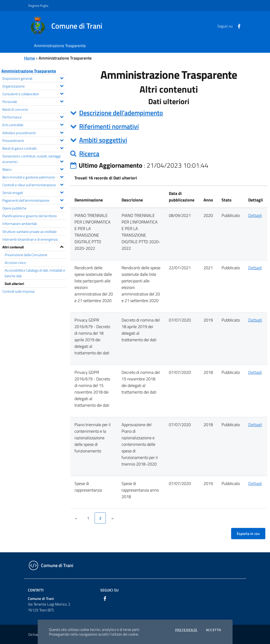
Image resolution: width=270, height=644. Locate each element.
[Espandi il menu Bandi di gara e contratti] (62, 148)
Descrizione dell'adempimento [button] (121, 113)
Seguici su (109, 590)
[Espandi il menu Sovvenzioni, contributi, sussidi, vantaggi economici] (62, 161)
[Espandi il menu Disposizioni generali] (62, 78)
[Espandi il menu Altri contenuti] (62, 246)
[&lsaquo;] (76, 518)
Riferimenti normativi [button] (109, 126)
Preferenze (186, 630)
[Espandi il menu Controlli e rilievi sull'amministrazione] (62, 184)
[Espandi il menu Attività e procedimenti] (62, 132)
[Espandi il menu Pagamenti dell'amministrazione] (62, 200)
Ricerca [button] (89, 153)
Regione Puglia (38, 6)
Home (30, 58)
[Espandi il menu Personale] (62, 101)
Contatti (36, 590)
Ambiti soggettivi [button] (103, 140)
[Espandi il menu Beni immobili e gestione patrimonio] (62, 176)
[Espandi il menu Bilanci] (62, 169)
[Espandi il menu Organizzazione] (62, 85)
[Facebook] (237, 26)
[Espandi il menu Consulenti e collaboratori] (62, 93)
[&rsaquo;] (112, 518)
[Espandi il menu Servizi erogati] (62, 192)
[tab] (169, 113)
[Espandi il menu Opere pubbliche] (62, 207)
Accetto (214, 630)
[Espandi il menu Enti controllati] (62, 124)
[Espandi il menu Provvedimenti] (62, 140)
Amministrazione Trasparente (29, 71)
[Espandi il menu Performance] (62, 116)
